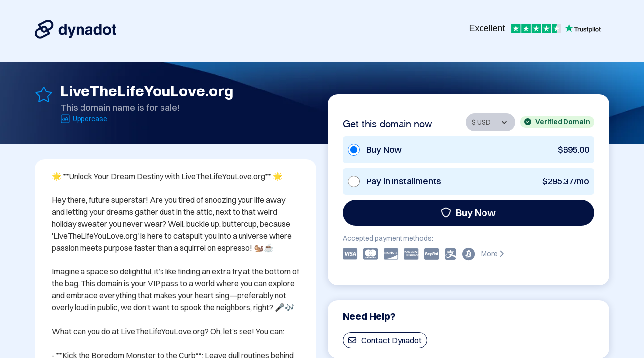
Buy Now (468, 213)
